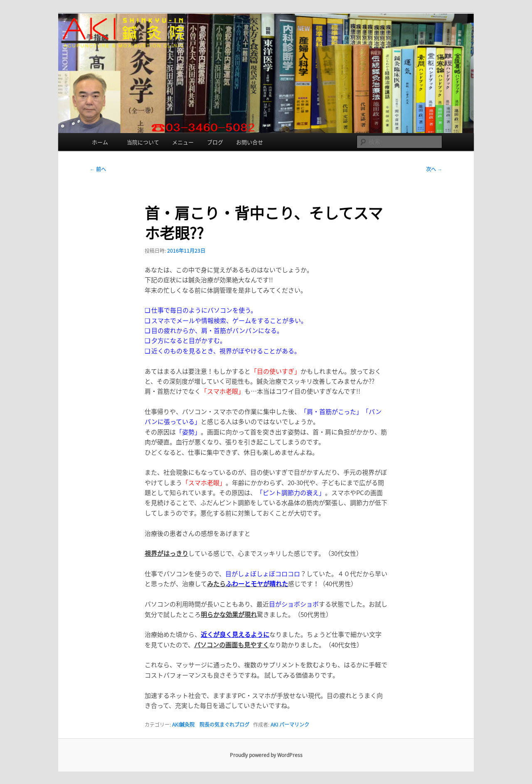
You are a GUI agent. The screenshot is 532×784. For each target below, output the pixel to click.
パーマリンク (294, 725)
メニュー (183, 142)
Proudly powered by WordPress (266, 755)
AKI (274, 725)
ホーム (103, 142)
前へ (98, 169)
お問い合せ (250, 142)
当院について (143, 142)
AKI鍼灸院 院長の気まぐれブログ (211, 725)
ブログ (215, 142)
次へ (434, 169)
